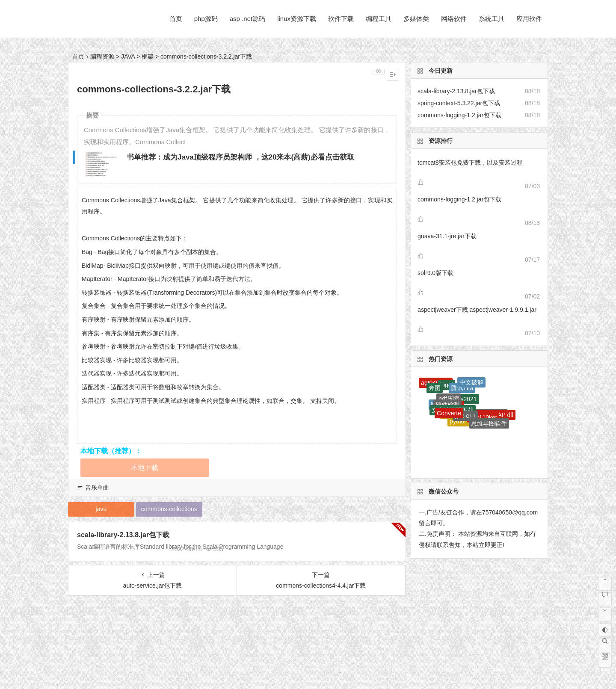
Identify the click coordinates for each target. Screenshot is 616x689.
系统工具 (492, 19)
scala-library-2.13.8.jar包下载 (123, 535)
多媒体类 (416, 19)
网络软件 (454, 19)
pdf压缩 (449, 399)
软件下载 (341, 19)
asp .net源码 (247, 19)
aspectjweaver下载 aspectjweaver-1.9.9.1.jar (477, 310)
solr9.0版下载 (435, 273)
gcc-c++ (465, 416)
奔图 (435, 388)
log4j (447, 385)
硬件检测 (447, 405)
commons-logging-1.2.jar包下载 (459, 199)
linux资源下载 (297, 19)
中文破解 (471, 382)
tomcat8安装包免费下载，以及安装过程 (470, 163)
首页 (176, 19)
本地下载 (145, 468)
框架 (148, 56)
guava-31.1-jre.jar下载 (447, 236)
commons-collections (169, 509)
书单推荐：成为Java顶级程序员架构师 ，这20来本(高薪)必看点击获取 (240, 157)
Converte (449, 413)
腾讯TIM (462, 388)
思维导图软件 (489, 423)
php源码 (206, 19)
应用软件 (529, 19)
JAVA (128, 56)
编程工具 (379, 19)
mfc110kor (483, 417)
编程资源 (102, 56)
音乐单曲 (97, 488)
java (101, 509)
